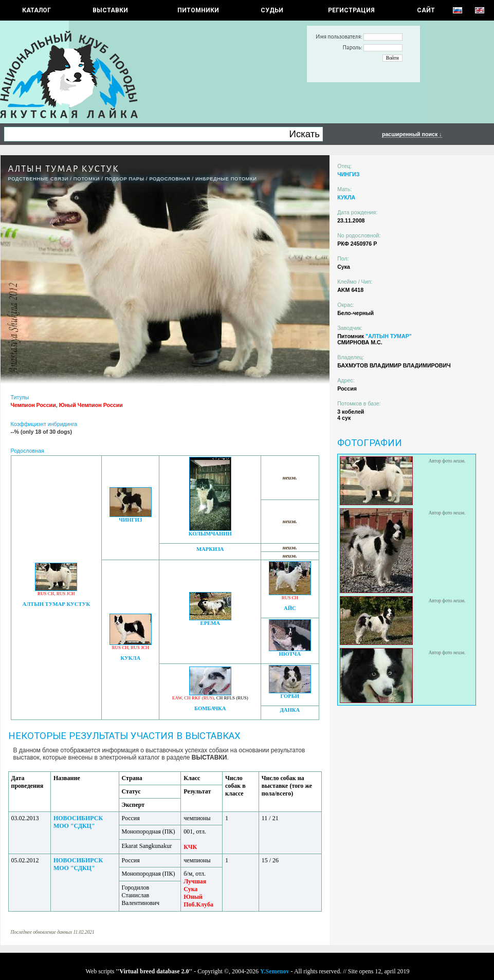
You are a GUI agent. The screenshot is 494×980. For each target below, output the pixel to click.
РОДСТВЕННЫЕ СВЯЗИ (39, 179)
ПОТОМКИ (87, 179)
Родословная (170, 179)
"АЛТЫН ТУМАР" (389, 336)
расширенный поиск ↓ (412, 134)
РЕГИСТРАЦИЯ (351, 10)
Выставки (110, 10)
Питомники (198, 10)
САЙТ (426, 10)
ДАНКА (290, 710)
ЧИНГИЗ (130, 520)
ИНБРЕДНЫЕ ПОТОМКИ (226, 179)
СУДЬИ (272, 10)
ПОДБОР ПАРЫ (125, 179)
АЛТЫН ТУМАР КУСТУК (56, 604)
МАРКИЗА (210, 549)
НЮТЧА (290, 654)
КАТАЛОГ (36, 10)
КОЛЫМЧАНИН (210, 534)
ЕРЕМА (210, 623)
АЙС (290, 608)
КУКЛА (130, 658)
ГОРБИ (290, 696)
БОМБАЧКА (210, 708)
